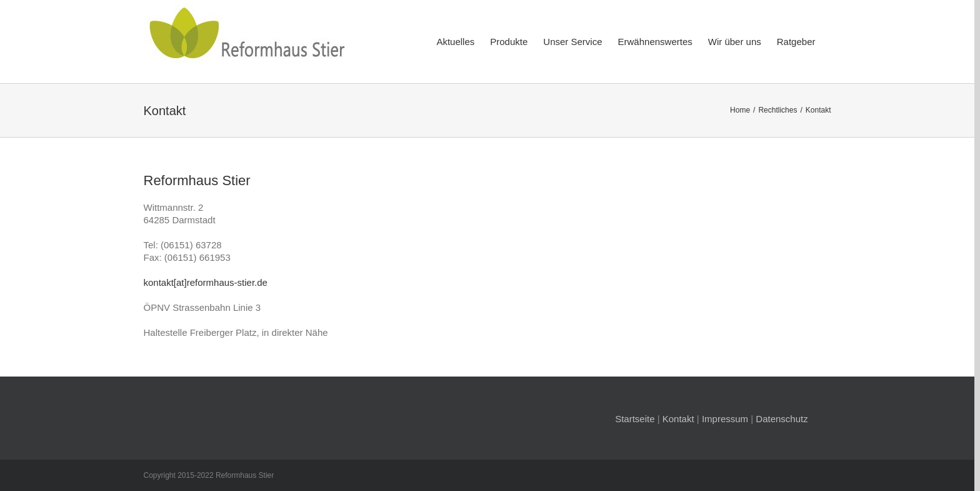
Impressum (725, 419)
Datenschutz (782, 419)
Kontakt (678, 419)
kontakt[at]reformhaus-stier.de (206, 282)
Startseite (635, 419)
